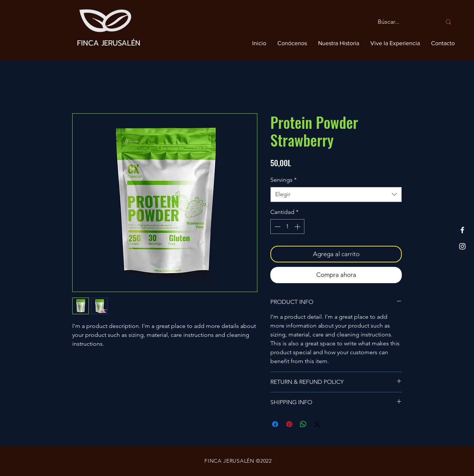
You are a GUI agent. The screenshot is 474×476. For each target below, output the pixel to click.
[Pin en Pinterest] (289, 424)
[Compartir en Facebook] (275, 424)
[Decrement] (277, 227)
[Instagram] (462, 246)
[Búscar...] (404, 22)
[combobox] (336, 194)
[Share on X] (317, 424)
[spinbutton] (287, 227)
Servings (283, 180)
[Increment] (298, 227)
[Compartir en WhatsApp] (303, 424)
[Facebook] (462, 230)
